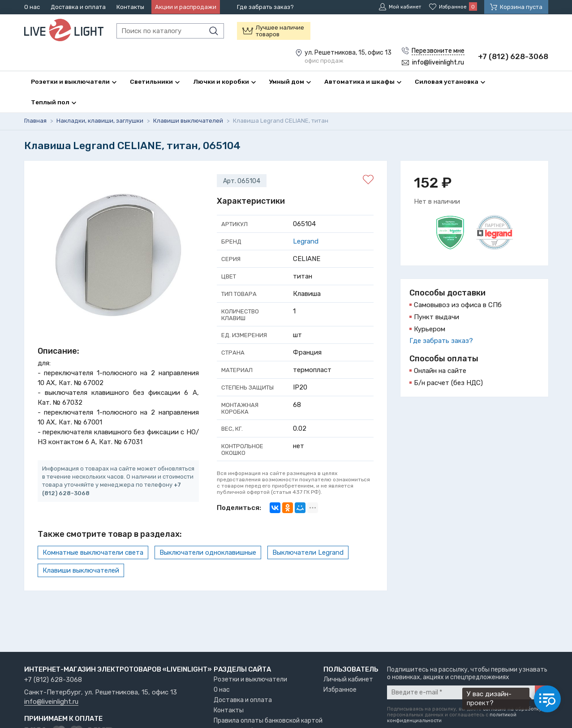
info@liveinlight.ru (51, 702)
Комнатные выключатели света (93, 553)
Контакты (130, 7)
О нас (32, 7)
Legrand (306, 242)
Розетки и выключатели (250, 679)
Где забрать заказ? (265, 7)
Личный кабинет (348, 679)
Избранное (340, 690)
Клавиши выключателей (81, 571)
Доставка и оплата (78, 7)
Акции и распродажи (186, 7)
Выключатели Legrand (308, 553)
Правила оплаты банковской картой (268, 721)
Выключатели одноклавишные (208, 553)
